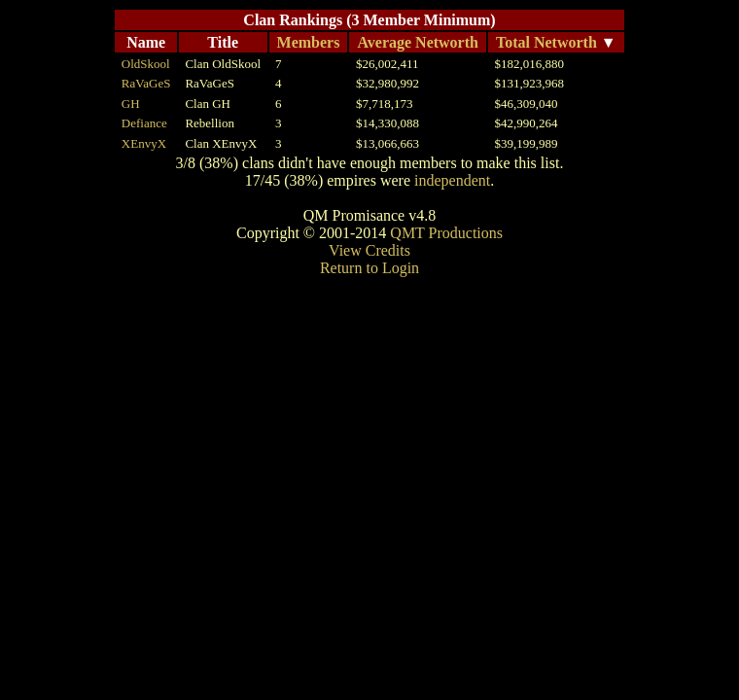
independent (452, 180)
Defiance (144, 123)
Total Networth (546, 42)
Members (309, 42)
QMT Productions (446, 233)
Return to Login (369, 268)
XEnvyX (144, 143)
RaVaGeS (146, 83)
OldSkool (146, 64)
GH (131, 104)
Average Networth (418, 42)
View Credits (369, 250)
